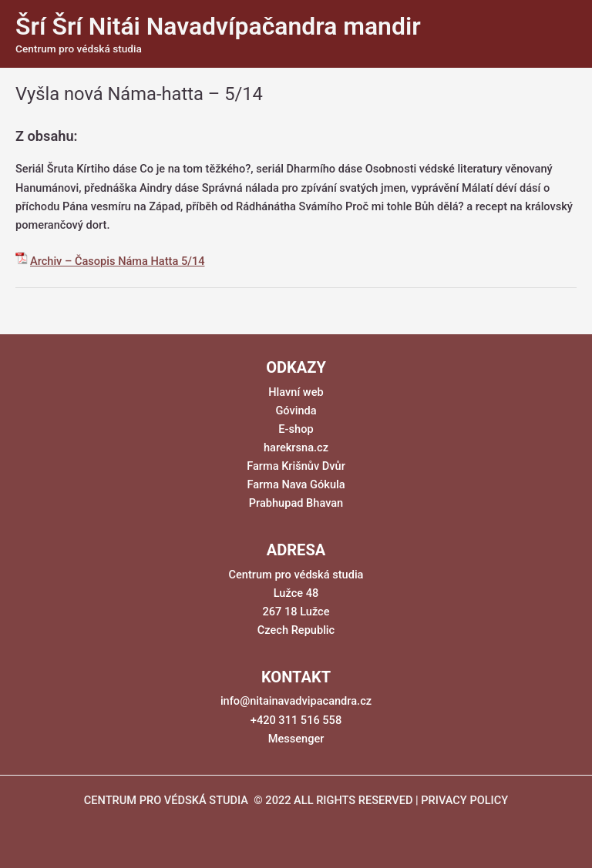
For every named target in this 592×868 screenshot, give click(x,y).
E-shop (296, 429)
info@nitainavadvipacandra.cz (296, 701)
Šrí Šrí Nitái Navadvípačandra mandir (218, 26)
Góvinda (296, 411)
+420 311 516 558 (296, 720)
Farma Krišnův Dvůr (296, 466)
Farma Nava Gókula (296, 484)
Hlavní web (296, 392)
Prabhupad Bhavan (296, 503)
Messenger (296, 739)
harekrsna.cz (296, 447)
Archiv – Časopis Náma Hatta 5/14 (117, 261)
